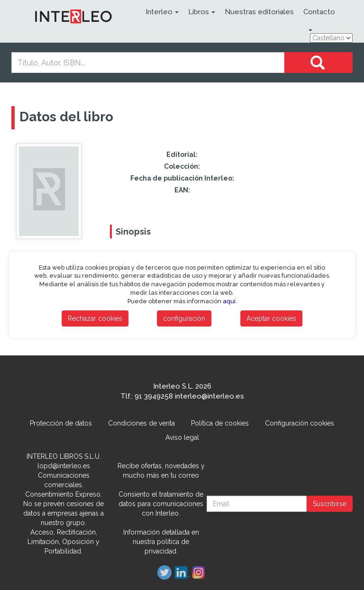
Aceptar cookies (271, 318)
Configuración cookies (300, 423)
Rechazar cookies (95, 318)
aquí (229, 301)
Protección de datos (61, 423)
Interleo (162, 12)
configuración (184, 318)
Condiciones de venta (141, 423)
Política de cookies (220, 423)
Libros (202, 12)
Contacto (319, 12)
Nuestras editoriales (259, 12)
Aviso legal (182, 437)
